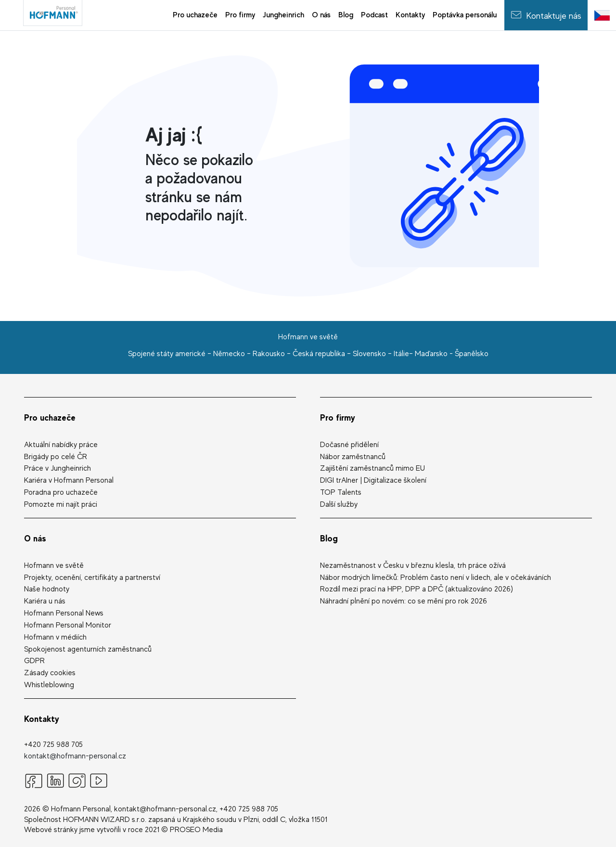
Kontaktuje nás (546, 15)
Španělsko (472, 354)
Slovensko (369, 354)
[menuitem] (195, 15)
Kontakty (42, 719)
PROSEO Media (196, 830)
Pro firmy (338, 417)
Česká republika (319, 354)
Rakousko (269, 354)
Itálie (401, 354)
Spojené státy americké (167, 354)
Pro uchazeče (50, 417)
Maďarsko (431, 354)
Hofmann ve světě (308, 337)
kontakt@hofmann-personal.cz (75, 756)
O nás (35, 538)
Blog (329, 538)
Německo (229, 354)
